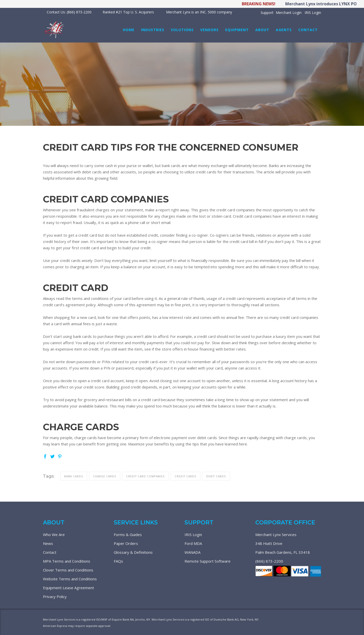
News (48, 543)
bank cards (74, 476)
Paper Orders (126, 543)
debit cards (216, 476)
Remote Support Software (208, 561)
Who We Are (54, 535)
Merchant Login (289, 13)
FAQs (118, 561)
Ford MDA (193, 543)
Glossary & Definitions (133, 552)
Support (267, 13)
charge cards (105, 476)
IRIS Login (313, 13)
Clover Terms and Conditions (68, 570)
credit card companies (145, 476)
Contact (50, 552)
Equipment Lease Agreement (69, 588)
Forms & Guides (128, 535)
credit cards (186, 476)
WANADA (192, 552)
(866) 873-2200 (269, 561)
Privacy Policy (55, 597)
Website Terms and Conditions (70, 579)
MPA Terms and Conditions (67, 561)
